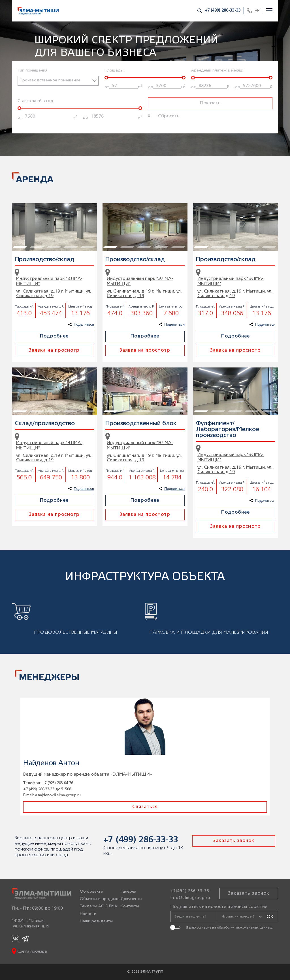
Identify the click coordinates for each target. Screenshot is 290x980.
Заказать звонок (234, 841)
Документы (131, 899)
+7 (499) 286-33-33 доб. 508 (47, 789)
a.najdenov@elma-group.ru (58, 795)
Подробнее (54, 336)
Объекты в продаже (100, 899)
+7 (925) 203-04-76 (57, 783)
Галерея (128, 892)
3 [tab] (50, 206)
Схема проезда (32, 952)
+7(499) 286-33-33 (190, 891)
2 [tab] (33, 206)
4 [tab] (67, 206)
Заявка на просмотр (54, 351)
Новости (88, 914)
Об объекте (91, 892)
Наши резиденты (96, 921)
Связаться (145, 807)
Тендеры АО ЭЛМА (99, 906)
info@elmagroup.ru (190, 898)
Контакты (130, 906)
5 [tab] (84, 206)
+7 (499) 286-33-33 (223, 11)
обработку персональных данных (244, 928)
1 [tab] (16, 206)
